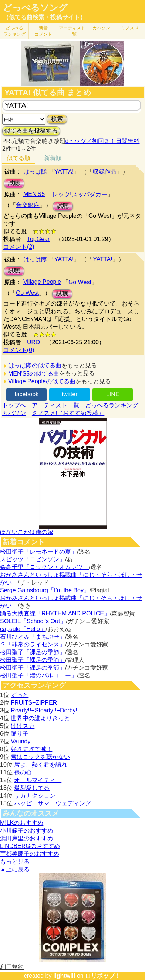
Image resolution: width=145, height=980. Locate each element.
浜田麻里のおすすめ (27, 838)
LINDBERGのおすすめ (30, 846)
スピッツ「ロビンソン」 (33, 559)
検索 (57, 119)
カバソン (101, 28)
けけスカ (23, 726)
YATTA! (64, 172)
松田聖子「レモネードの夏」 (38, 552)
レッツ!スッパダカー (80, 194)
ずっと (20, 695)
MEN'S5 (34, 194)
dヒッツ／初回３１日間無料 (103, 141)
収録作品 (105, 172)
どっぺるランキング (112, 405)
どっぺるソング (35, 8)
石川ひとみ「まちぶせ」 (33, 637)
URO (34, 342)
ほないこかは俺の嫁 (27, 532)
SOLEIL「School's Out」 (33, 621)
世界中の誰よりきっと (40, 718)
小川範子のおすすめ (27, 831)
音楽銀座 (28, 205)
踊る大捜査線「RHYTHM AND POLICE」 (55, 613)
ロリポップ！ (103, 976)
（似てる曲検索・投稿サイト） (44, 17)
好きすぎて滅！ (31, 749)
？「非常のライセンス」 (33, 644)
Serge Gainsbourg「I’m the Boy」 (45, 590)
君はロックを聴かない (40, 757)
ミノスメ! (130, 28)
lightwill (64, 976)
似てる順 (18, 158)
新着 (43, 31)
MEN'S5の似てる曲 (34, 374)
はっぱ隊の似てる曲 (35, 365)
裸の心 (23, 772)
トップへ (14, 405)
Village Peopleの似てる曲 (42, 381)
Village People (42, 282)
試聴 (14, 183)
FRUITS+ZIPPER (34, 703)
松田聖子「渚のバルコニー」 (38, 675)
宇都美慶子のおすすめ (30, 854)
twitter (70, 394)
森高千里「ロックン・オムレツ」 (44, 567)
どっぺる (14, 31)
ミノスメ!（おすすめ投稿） (68, 413)
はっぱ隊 (35, 172)
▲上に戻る (15, 869)
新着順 (53, 158)
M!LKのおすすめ (22, 823)
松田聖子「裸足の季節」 (33, 652)
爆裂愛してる (32, 788)
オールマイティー (38, 780)
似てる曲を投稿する (31, 131)
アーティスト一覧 (55, 405)
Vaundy (21, 741)
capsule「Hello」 (23, 629)
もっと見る (15, 862)
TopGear (38, 239)
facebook (26, 394)
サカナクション (35, 796)
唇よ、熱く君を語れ (41, 765)
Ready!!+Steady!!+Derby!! (45, 710)
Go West (80, 282)
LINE (113, 394)
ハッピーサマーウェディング (53, 803)
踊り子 (20, 734)
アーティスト (72, 31)
